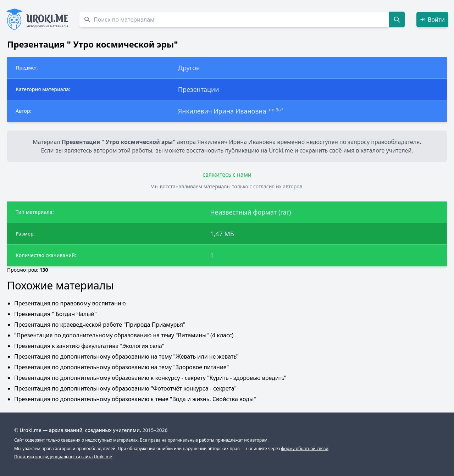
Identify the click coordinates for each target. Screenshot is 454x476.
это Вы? (276, 110)
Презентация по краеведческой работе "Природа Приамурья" (100, 325)
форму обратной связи (304, 449)
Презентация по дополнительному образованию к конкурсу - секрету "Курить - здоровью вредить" (150, 378)
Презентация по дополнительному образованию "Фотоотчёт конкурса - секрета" (125, 388)
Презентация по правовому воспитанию (70, 303)
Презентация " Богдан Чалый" (56, 314)
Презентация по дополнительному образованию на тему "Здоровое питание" (121, 367)
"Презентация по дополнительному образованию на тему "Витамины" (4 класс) (124, 335)
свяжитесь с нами (227, 175)
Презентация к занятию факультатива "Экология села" (89, 346)
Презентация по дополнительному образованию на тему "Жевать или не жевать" (126, 356)
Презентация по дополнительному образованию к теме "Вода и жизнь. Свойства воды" (135, 399)
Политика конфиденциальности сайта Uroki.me (63, 457)
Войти (432, 20)
